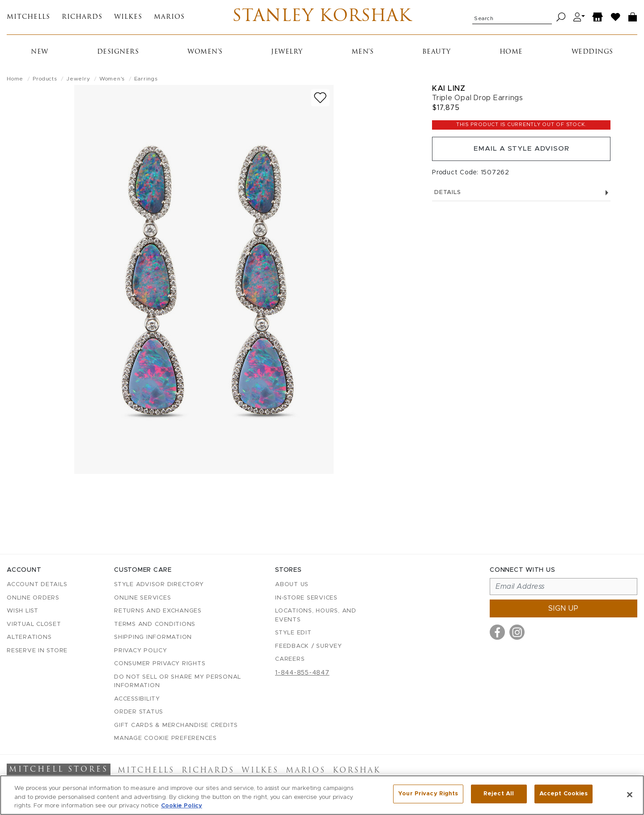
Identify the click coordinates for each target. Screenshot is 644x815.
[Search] (561, 18)
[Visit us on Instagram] (517, 633)
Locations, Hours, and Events (316, 616)
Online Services (142, 598)
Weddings (592, 53)
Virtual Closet (34, 624)
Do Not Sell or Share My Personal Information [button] (178, 682)
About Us (292, 585)
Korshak (357, 771)
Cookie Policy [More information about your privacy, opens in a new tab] (182, 806)
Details (521, 196)
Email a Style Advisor (521, 151)
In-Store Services (306, 598)
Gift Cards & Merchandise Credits (176, 725)
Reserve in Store (37, 651)
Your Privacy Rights (428, 794)
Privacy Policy (141, 651)
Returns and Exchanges (158, 611)
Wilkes (128, 18)
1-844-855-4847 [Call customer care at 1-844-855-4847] (302, 673)
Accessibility (137, 699)
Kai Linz (449, 90)
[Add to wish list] (320, 99)
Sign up (563, 609)
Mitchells (28, 18)
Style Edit (293, 633)
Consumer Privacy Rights (160, 664)
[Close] (630, 794)
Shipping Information (153, 638)
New (40, 53)
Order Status (139, 712)
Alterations (29, 638)
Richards (82, 18)
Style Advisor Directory (159, 585)
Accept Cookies (564, 794)
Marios (169, 18)
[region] (322, 795)
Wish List (23, 611)
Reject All (499, 794)
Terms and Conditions (155, 624)
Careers (290, 660)
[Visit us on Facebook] (497, 633)
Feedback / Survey (309, 646)
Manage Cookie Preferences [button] (165, 739)
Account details (37, 585)
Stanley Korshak (322, 18)
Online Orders (33, 598)
